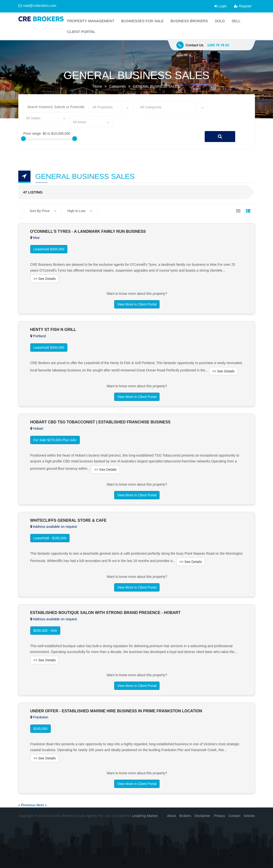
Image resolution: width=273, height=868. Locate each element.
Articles (249, 816)
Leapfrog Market (145, 816)
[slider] (23, 139)
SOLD (220, 21)
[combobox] (111, 107)
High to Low (80, 211)
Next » (41, 805)
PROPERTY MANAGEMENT (91, 21)
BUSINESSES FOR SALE (142, 21)
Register (243, 6)
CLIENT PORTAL (81, 32)
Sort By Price (43, 211)
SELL (236, 21)
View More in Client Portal (137, 304)
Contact (234, 816)
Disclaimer (202, 816)
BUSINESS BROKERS (189, 21)
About (172, 816)
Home (97, 86)
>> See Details (45, 279)
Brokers (185, 816)
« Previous (27, 805)
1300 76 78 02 (218, 45)
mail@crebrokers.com (37, 6)
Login (221, 6)
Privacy (220, 816)
